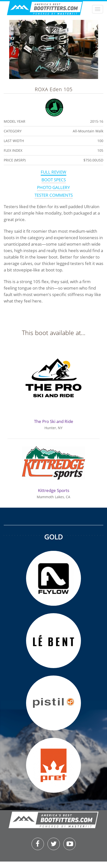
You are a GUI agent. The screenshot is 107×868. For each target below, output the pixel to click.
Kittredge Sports (54, 490)
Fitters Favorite (54, 107)
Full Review (53, 172)
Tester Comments (54, 195)
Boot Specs (54, 180)
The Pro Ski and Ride (54, 421)
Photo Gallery (53, 187)
